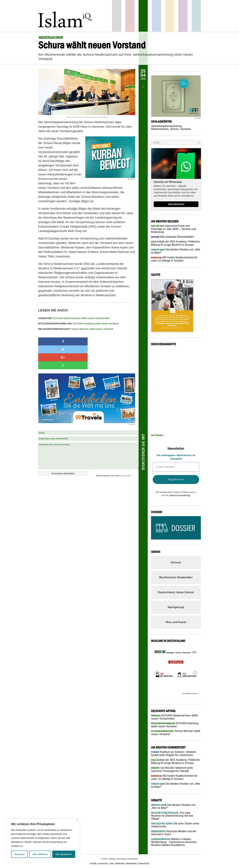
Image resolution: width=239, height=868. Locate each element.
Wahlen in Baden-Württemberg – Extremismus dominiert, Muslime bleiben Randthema (174, 842)
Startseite (117, 16)
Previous (156, 672)
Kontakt (93, 864)
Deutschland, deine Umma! (176, 592)
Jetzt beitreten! (176, 204)
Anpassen (19, 854)
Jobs (112, 864)
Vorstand (185, 129)
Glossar (176, 562)
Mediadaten (131, 864)
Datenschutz (144, 864)
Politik (130, 16)
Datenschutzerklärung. (180, 495)
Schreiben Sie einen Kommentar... (88, 432)
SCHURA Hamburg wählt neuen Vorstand (78, 323)
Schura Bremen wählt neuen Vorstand (76, 329)
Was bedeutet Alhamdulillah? (173, 237)
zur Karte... (158, 435)
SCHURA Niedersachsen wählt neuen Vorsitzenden (74, 318)
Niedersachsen (160, 129)
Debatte (196, 16)
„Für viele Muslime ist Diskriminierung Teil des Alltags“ (172, 816)
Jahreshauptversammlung (166, 126)
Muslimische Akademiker (176, 577)
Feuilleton (183, 16)
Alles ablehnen (40, 854)
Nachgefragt (176, 607)
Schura (175, 129)
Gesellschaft (143, 16)
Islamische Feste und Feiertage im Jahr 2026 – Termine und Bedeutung (173, 229)
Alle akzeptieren (64, 854)
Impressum (103, 864)
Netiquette (127, 452)
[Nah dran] (77, 820)
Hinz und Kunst (176, 622)
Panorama (156, 16)
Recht (170, 16)
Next (194, 672)
